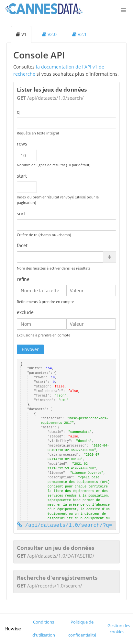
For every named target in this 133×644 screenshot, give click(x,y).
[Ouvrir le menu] (123, 10)
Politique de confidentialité (82, 629)
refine (23, 279)
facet (22, 245)
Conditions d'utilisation (44, 629)
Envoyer (30, 349)
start (22, 176)
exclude (25, 312)
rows (22, 144)
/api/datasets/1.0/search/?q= (65, 525)
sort (21, 214)
